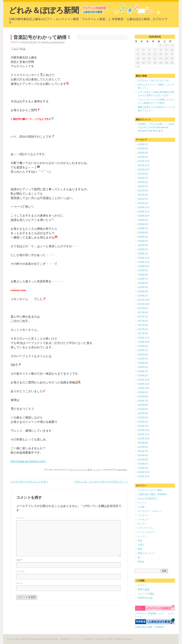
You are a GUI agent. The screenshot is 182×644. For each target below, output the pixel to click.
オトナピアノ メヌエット (150, 511)
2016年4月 (143, 363)
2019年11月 (144, 262)
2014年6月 (143, 455)
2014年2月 (143, 468)
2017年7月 (143, 317)
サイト (20, 583)
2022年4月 (143, 149)
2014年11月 (144, 434)
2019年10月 (144, 266)
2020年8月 (143, 224)
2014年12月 (144, 430)
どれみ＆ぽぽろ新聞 (44, 10)
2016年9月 (143, 346)
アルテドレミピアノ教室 (80, 470)
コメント (21, 518)
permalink (122, 470)
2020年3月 (143, 245)
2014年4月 (143, 464)
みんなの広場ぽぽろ (148, 499)
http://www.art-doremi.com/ (28, 461)
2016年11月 (144, 338)
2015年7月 (143, 401)
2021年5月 (143, 186)
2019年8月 (143, 275)
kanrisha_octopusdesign (53, 42)
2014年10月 (144, 439)
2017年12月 (144, 300)
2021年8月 (143, 174)
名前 (19, 560)
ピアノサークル (145, 528)
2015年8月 (143, 397)
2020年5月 (143, 237)
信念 (140, 541)
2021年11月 (144, 165)
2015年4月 (143, 413)
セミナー (142, 524)
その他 (141, 507)
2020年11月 (144, 212)
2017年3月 (143, 334)
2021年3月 (143, 195)
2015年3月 (143, 418)
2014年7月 (143, 451)
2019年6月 (143, 283)
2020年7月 (143, 228)
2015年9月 (143, 392)
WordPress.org (145, 598)
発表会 (141, 562)
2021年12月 (144, 161)
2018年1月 (143, 296)
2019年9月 (143, 270)
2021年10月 (144, 170)
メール (20, 572)
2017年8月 (143, 312)
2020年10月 (144, 216)
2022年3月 (143, 153)
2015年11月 (144, 384)
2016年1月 (143, 376)
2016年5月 (143, 359)
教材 (140, 549)
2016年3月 (143, 367)
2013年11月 (144, 476)
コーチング (143, 520)
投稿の (144, 589)
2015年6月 (143, 405)
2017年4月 (143, 329)
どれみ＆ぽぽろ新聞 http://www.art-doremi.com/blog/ (32, 639)
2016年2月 (143, 371)
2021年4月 (143, 191)
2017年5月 (143, 325)
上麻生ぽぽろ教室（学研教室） (153, 494)
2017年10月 (144, 304)
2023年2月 (143, 144)
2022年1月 (143, 157)
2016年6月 (143, 355)
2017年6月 (143, 321)
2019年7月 (143, 279)
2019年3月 (143, 287)
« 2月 (138, 67)
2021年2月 (143, 199)
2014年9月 (143, 443)
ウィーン (142, 503)
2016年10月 (144, 342)
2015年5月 (143, 409)
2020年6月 (143, 233)
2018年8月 (143, 291)
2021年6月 (143, 182)
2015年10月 (144, 388)
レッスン (98, 470)
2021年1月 (143, 203)
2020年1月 (143, 254)
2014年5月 (143, 460)
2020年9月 (143, 220)
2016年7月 (143, 350)
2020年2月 (143, 249)
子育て (141, 545)
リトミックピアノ (147, 532)
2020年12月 (144, 207)
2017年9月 (143, 308)
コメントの (146, 594)
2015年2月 (143, 422)
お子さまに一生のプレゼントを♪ (154, 80)
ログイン (142, 585)
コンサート (143, 515)
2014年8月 (143, 447)
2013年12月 (144, 472)
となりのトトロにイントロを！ (30, 482)
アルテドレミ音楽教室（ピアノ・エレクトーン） (155, 613)
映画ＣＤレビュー (147, 553)
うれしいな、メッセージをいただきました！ (101, 482)
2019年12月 (144, 258)
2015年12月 (144, 380)
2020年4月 (143, 241)
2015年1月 (143, 426)
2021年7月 (143, 178)
